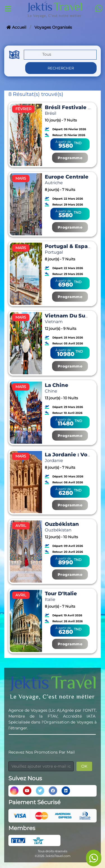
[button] (60, 55)
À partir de (63, 142)
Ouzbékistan (62, 524)
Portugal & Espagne (72, 246)
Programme (70, 158)
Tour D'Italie (61, 594)
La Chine (57, 385)
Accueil (16, 27)
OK (84, 766)
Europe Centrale (67, 177)
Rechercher (61, 68)
